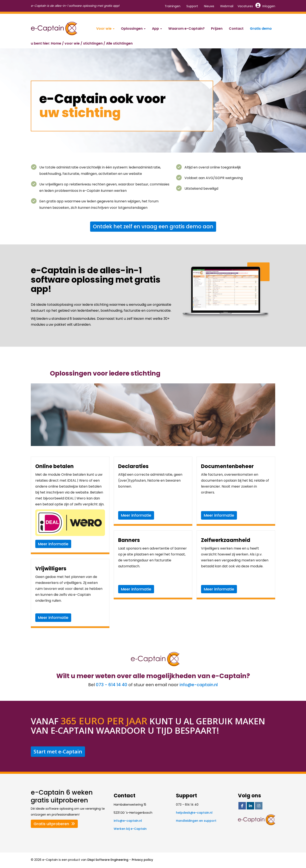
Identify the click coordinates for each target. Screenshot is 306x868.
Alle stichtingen (119, 43)
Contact (236, 29)
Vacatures (245, 6)
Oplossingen (133, 29)
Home (56, 43)
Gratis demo (261, 29)
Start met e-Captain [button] (58, 751)
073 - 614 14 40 (112, 685)
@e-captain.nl (199, 685)
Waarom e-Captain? (186, 29)
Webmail (227, 6)
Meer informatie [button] (53, 544)
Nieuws (209, 6)
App (157, 29)
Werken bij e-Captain (130, 829)
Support (192, 6)
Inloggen (265, 6)
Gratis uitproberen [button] (54, 824)
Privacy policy (142, 860)
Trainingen (173, 6)
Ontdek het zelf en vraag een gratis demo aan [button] (153, 226)
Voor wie (105, 29)
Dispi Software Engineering (108, 860)
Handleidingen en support (196, 821)
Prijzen (217, 29)
